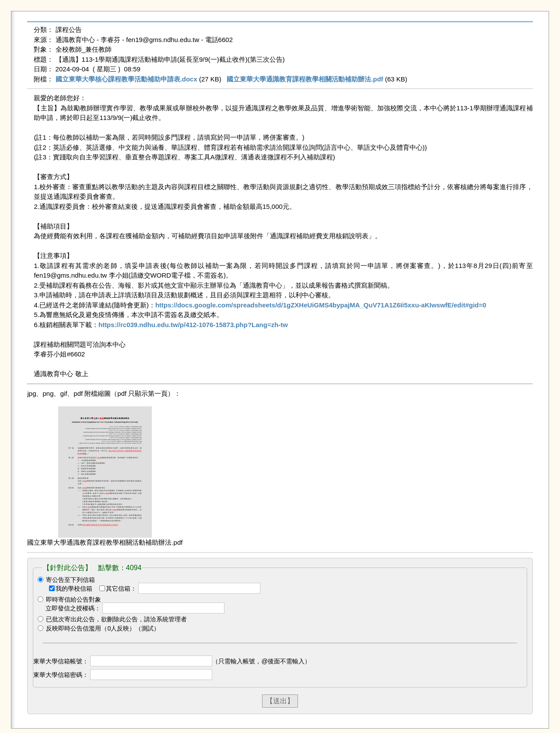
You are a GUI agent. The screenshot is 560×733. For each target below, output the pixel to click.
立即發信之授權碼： (73, 608)
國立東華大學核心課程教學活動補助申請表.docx (126, 79)
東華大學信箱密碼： (61, 675)
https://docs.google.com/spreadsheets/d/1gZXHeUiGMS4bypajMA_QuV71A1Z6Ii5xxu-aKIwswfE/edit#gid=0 (321, 305)
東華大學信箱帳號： (61, 661)
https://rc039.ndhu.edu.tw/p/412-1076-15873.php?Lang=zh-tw (193, 325)
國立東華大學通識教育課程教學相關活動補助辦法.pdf (305, 79)
